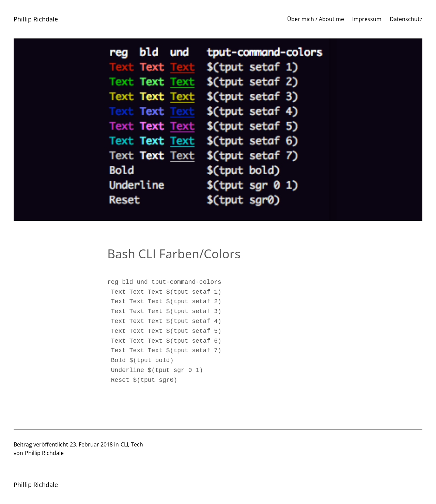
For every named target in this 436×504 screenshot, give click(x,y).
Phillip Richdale (36, 19)
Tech (137, 444)
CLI (124, 444)
